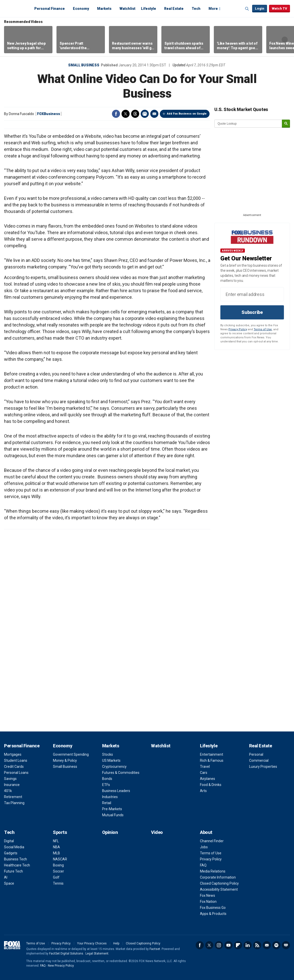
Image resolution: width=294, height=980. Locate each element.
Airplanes (208, 779)
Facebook (116, 114)
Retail (107, 803)
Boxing (58, 865)
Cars (204, 773)
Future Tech (13, 871)
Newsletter (267, 945)
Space (9, 883)
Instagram (219, 945)
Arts (203, 791)
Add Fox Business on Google (187, 114)
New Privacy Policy (61, 966)
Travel (205, 767)
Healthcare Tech (17, 865)
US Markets (111, 760)
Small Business (84, 65)
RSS (257, 945)
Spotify (276, 945)
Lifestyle (149, 9)
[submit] (286, 124)
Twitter (126, 114)
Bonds (107, 779)
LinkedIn (248, 945)
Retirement (13, 797)
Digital (9, 841)
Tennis (58, 883)
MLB (56, 853)
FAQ (203, 865)
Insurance (12, 785)
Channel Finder (212, 841)
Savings (10, 779)
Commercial (259, 760)
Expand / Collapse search (247, 9)
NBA (56, 847)
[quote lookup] (248, 124)
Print (145, 114)
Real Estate (174, 9)
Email (154, 114)
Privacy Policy (238, 329)
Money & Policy (65, 760)
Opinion (110, 832)
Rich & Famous (212, 760)
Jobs (204, 847)
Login (260, 8)
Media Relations (213, 871)
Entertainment (212, 754)
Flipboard (238, 945)
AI (6, 877)
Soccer (58, 871)
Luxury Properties (263, 767)
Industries (110, 797)
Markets (104, 9)
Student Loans (16, 760)
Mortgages (13, 754)
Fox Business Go (213, 908)
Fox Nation (208, 902)
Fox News (208, 895)
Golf (56, 877)
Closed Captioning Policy (219, 883)
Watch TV (280, 8)
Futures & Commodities (121, 773)
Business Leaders (116, 791)
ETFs (106, 785)
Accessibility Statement (219, 889)
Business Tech (16, 859)
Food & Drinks (211, 785)
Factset (155, 949)
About (206, 832)
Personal (256, 754)
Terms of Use (263, 329)
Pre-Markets (112, 809)
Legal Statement (97, 954)
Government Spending (71, 754)
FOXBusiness (49, 114)
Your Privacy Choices (92, 943)
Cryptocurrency (114, 767)
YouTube (228, 945)
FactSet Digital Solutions (66, 954)
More (213, 9)
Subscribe (252, 312)
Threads (135, 114)
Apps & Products (213, 914)
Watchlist (127, 9)
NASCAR (60, 859)
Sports (60, 832)
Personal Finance (50, 9)
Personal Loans (16, 773)
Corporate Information (218, 877)
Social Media (14, 847)
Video (157, 832)
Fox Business (16, 8)
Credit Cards (14, 767)
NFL (56, 841)
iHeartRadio (286, 945)
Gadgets (11, 853)
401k (8, 791)
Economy (81, 9)
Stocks (108, 754)
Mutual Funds (113, 815)
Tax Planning (14, 803)
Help (116, 943)
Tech (196, 9)
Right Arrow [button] (285, 40)
